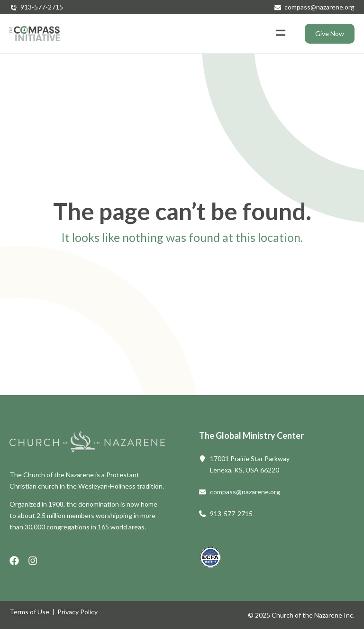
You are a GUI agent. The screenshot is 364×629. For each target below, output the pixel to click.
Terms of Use (29, 612)
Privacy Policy (77, 612)
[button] (280, 33)
